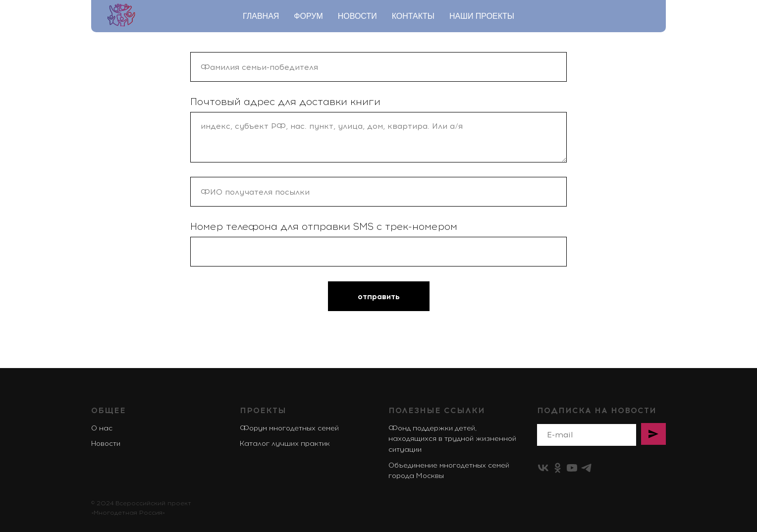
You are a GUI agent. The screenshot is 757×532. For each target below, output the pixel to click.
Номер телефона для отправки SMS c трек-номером (324, 226)
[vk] (543, 468)
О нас (102, 428)
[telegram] (586, 468)
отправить (379, 296)
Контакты (413, 16)
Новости (357, 16)
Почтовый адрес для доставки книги (285, 102)
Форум (308, 16)
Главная (261, 16)
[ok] (558, 468)
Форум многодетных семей (289, 428)
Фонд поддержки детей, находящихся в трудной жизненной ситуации (452, 439)
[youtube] (572, 468)
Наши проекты (482, 16)
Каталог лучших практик (285, 444)
